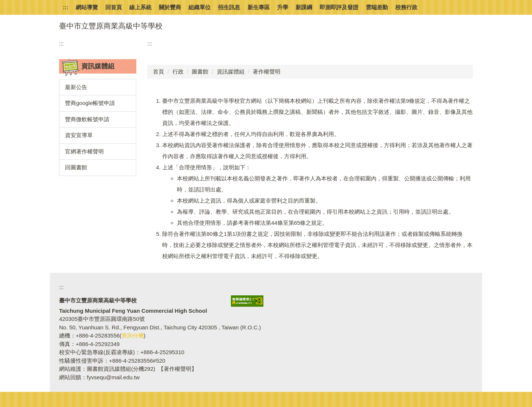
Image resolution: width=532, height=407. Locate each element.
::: (66, 7)
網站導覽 (87, 7)
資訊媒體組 (231, 72)
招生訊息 (229, 7)
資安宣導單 (79, 135)
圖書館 (200, 72)
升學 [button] (283, 7)
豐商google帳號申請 (90, 103)
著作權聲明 (267, 72)
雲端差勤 (377, 7)
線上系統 (140, 7)
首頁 (158, 72)
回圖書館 (76, 167)
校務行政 (406, 7)
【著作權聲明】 (178, 369)
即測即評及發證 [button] (339, 7)
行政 (178, 72)
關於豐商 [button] (170, 7)
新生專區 (259, 7)
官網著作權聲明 (84, 151)
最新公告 (76, 87)
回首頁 (114, 7)
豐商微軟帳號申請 (87, 119)
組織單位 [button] (199, 7)
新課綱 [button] (304, 7)
